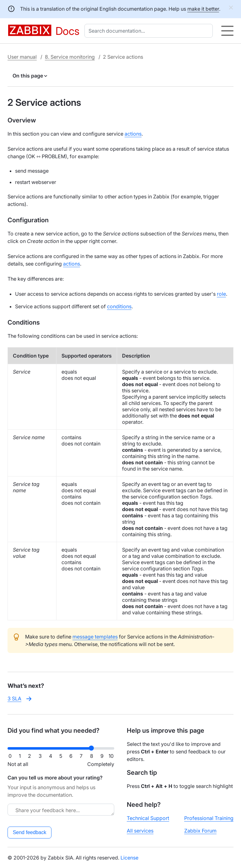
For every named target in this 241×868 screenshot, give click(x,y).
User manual (22, 57)
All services (140, 831)
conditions (119, 306)
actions (133, 134)
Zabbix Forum (200, 831)
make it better (203, 9)
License (129, 858)
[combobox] (150, 31)
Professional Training (209, 818)
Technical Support (148, 818)
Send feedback (30, 832)
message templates (95, 637)
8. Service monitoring (70, 57)
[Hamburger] (227, 31)
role (221, 294)
